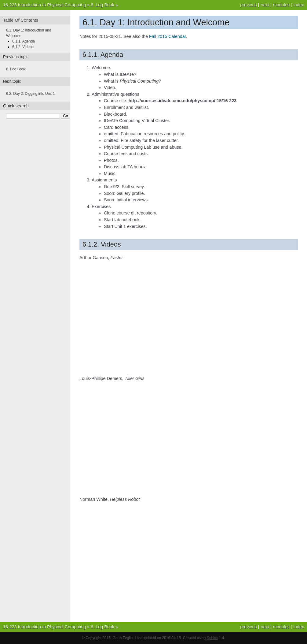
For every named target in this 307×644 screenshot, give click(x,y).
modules (281, 5)
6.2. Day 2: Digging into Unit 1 (30, 94)
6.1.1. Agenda (24, 41)
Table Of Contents (21, 20)
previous (248, 5)
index (299, 5)
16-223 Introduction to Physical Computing (44, 5)
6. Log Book (102, 5)
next (265, 5)
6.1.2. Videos (23, 47)
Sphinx (212, 638)
